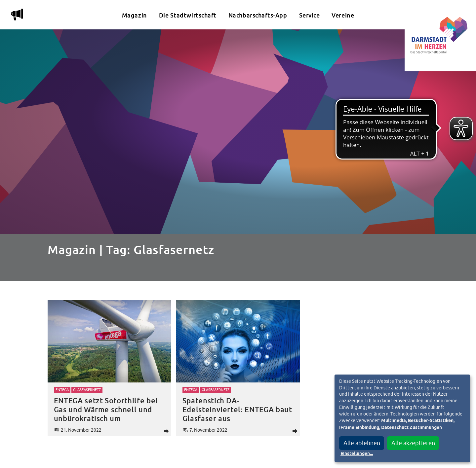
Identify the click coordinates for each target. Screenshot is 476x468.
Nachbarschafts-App (258, 15)
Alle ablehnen (362, 443)
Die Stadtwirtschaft (188, 15)
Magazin (135, 15)
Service (310, 15)
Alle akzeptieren (413, 443)
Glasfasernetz (87, 390)
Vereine (343, 15)
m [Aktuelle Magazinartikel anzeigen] (17, 15)
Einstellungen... (357, 454)
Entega (62, 390)
